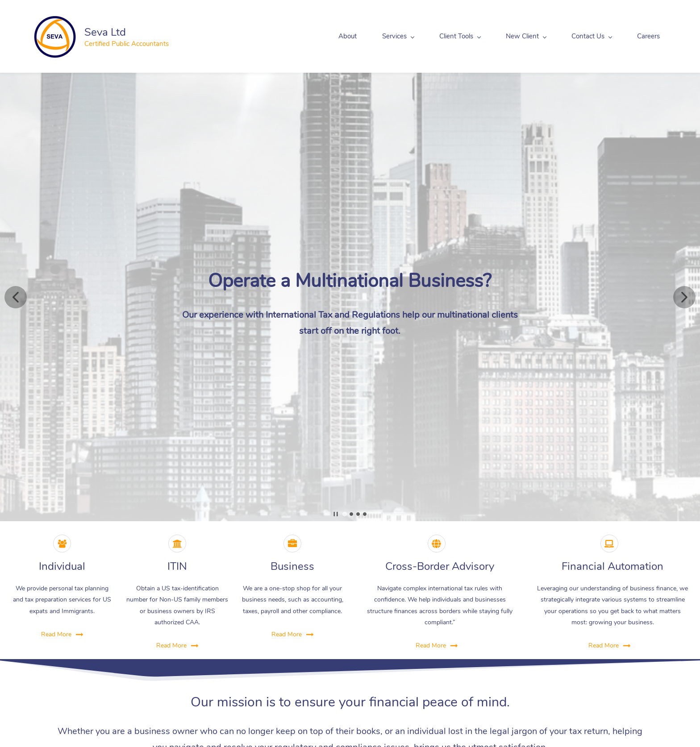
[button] (16, 297)
